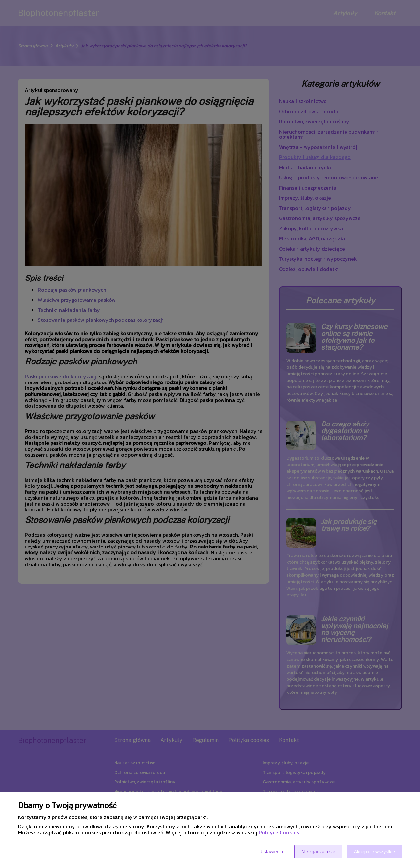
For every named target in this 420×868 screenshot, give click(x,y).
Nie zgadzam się (318, 852)
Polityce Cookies (279, 832)
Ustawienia (272, 852)
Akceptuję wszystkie (375, 852)
